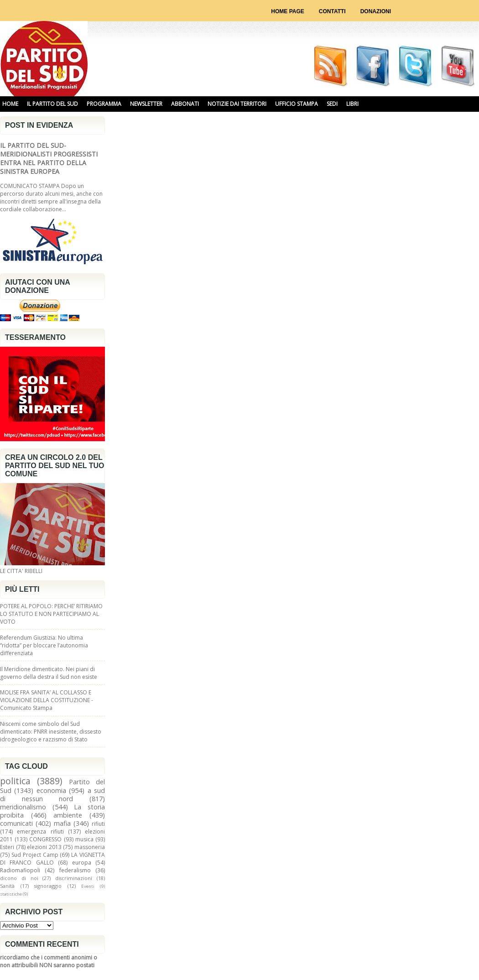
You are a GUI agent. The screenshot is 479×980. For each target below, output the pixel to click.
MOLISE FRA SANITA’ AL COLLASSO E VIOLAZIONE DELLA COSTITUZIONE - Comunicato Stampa (47, 700)
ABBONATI (185, 104)
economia (51, 790)
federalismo (75, 870)
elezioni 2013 (44, 847)
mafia (62, 823)
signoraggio (48, 886)
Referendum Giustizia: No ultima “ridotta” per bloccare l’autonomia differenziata (44, 645)
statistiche (11, 894)
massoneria (90, 847)
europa (82, 863)
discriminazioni (74, 878)
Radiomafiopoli (20, 870)
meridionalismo (23, 807)
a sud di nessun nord (52, 795)
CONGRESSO (45, 839)
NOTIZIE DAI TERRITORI (237, 104)
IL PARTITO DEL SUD (52, 104)
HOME (10, 104)
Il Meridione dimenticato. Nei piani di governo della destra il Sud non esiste (49, 673)
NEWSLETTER (146, 104)
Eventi (88, 886)
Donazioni (376, 11)
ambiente (68, 815)
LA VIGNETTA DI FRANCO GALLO (52, 859)
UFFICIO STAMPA (297, 104)
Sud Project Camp (35, 855)
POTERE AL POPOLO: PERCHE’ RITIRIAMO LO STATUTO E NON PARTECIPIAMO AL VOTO (51, 614)
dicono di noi (19, 878)
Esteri (7, 847)
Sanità (7, 886)
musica (84, 839)
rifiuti (98, 824)
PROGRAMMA (104, 104)
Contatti (332, 11)
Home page (287, 11)
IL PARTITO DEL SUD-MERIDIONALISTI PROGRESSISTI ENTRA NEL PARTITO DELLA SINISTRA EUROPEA (49, 158)
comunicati (16, 823)
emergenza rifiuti (40, 831)
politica (15, 781)
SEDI (332, 104)
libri (352, 104)
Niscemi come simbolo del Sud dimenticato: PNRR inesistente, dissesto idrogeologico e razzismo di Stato (51, 732)
